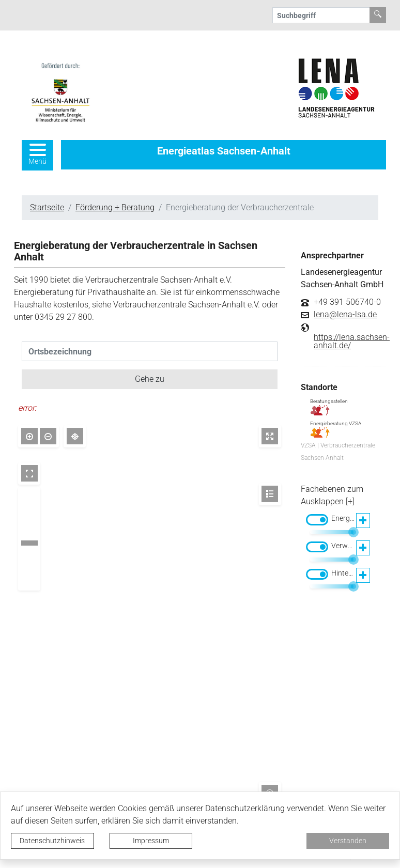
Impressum (151, 841)
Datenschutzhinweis (52, 841)
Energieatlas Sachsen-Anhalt (224, 151)
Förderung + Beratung (115, 207)
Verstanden (348, 841)
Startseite (47, 207)
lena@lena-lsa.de (345, 315)
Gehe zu (150, 379)
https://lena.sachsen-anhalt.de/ (352, 342)
